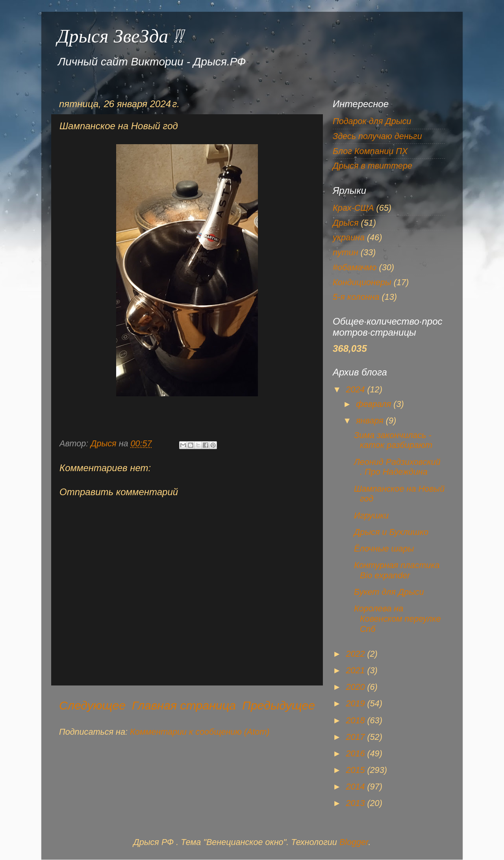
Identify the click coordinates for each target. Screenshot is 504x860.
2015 (356, 770)
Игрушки (371, 515)
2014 (356, 787)
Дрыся (346, 223)
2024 (356, 389)
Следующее (92, 705)
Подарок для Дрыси (372, 121)
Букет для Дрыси (389, 592)
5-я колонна (356, 297)
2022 (356, 654)
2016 (356, 753)
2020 (356, 687)
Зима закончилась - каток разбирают (393, 440)
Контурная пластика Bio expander (397, 570)
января (371, 421)
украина (349, 237)
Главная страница (184, 705)
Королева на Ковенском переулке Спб (397, 619)
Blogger (354, 842)
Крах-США (353, 208)
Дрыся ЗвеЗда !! (120, 36)
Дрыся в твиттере (372, 166)
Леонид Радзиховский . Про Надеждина (397, 467)
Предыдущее (279, 705)
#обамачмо (355, 267)
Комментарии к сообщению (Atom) (200, 732)
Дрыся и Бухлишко (391, 532)
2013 (356, 803)
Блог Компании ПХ (370, 151)
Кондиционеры (362, 282)
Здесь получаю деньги (377, 136)
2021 (356, 670)
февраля (375, 404)
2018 (356, 720)
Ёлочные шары (384, 549)
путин (346, 252)
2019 (356, 703)
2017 (356, 737)
